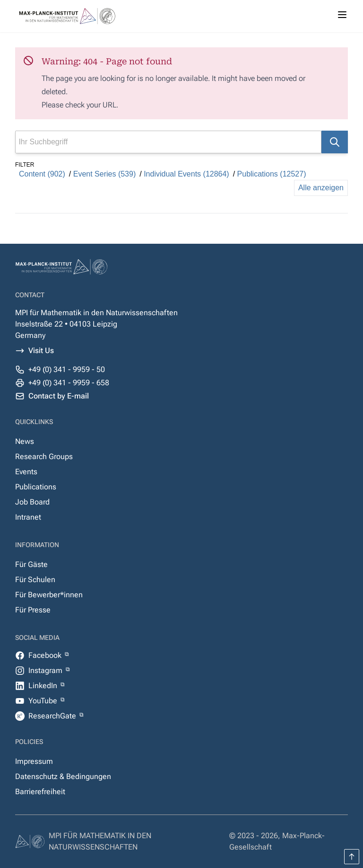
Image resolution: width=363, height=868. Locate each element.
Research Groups (44, 456)
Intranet (28, 517)
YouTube (44, 701)
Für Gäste (31, 564)
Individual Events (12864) (186, 174)
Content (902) (42, 174)
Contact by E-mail (59, 396)
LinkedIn (44, 686)
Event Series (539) (105, 174)
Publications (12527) (272, 174)
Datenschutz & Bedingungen (63, 776)
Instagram (46, 670)
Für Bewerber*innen (49, 595)
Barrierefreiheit (40, 792)
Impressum (34, 761)
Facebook (46, 655)
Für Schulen (35, 580)
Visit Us (41, 350)
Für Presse (33, 610)
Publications (36, 487)
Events (26, 472)
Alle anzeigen (321, 188)
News (25, 441)
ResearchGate (53, 716)
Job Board (32, 502)
